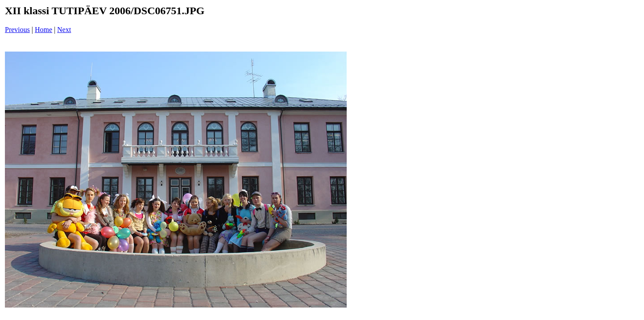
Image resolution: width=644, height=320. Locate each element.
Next (64, 30)
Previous (17, 30)
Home (43, 30)
